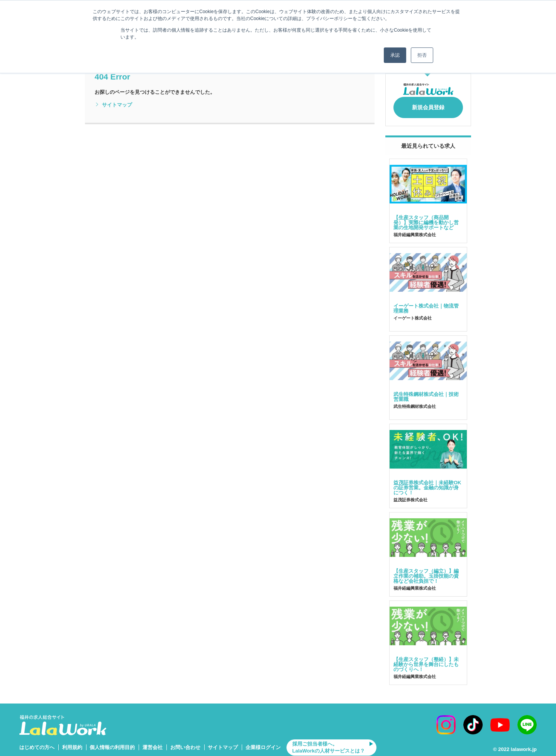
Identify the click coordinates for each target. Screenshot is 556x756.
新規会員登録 (428, 105)
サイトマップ (113, 105)
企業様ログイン (263, 743)
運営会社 (153, 743)
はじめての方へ (37, 743)
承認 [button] (395, 55)
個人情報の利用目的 (112, 743)
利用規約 (72, 743)
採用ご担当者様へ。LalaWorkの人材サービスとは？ (329, 743)
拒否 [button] (422, 55)
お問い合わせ (185, 743)
